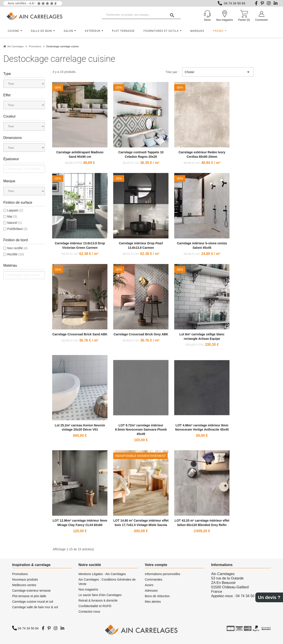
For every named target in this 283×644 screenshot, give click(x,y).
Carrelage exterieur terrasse (31, 591)
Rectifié (15, 254)
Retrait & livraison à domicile (98, 600)
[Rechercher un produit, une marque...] (141, 15)
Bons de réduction (157, 596)
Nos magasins (88, 589)
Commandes (154, 579)
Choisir (218, 72)
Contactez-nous (89, 612)
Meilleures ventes (24, 585)
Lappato (15, 210)
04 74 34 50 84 (235, 3)
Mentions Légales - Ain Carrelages (102, 574)
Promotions (20, 574)
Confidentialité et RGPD (95, 606)
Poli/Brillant (17, 229)
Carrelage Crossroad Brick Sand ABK (80, 334)
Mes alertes (153, 602)
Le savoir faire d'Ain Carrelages (100, 595)
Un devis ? (269, 597)
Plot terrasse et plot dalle (29, 596)
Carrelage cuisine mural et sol (33, 602)
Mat (12, 217)
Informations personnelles (163, 574)
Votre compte (156, 565)
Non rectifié (17, 248)
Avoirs (149, 585)
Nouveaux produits (25, 579)
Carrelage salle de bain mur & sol (35, 607)
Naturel (14, 223)
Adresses (151, 591)
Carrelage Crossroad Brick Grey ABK (141, 334)
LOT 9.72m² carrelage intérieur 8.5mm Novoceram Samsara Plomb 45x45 (141, 430)
